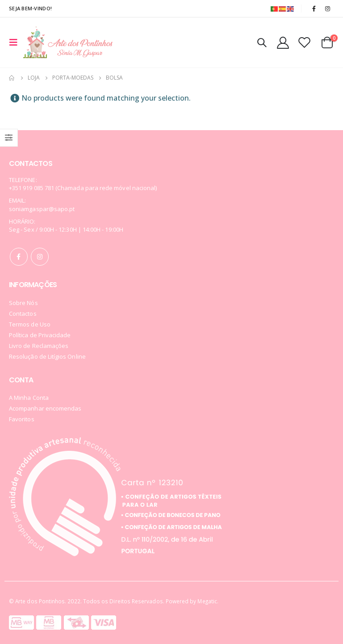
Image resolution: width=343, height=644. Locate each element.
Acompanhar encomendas (45, 408)
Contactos (23, 314)
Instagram (40, 257)
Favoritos (22, 419)
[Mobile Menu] (16, 42)
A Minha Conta (29, 398)
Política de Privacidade (40, 335)
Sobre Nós (23, 303)
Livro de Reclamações (39, 346)
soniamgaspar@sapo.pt (42, 209)
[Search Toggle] (262, 42)
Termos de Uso (30, 324)
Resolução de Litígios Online (47, 356)
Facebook (19, 257)
